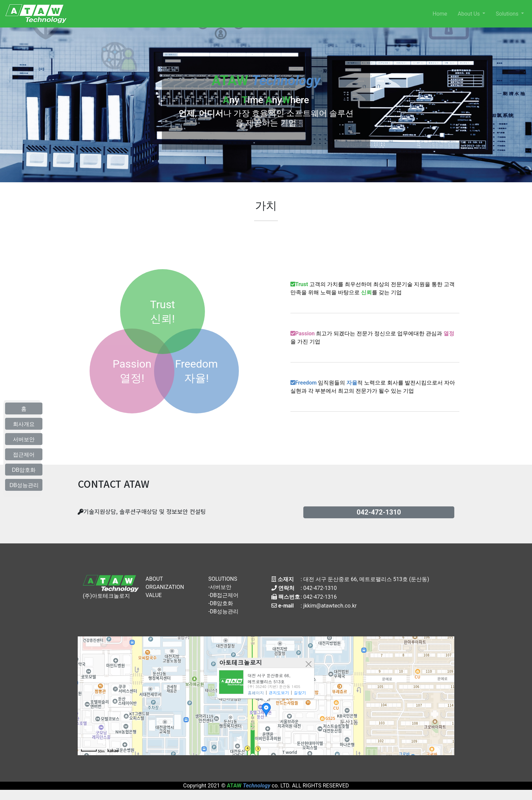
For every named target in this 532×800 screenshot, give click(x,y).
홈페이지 (256, 693)
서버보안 (24, 439)
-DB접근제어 (223, 595)
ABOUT (154, 579)
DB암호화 (24, 470)
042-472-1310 (320, 588)
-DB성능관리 (223, 611)
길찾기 (300, 693)
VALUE (154, 595)
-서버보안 (220, 587)
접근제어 (24, 455)
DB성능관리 (24, 485)
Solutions (508, 14)
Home (440, 14)
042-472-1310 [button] (379, 512)
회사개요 (24, 424)
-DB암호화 (221, 603)
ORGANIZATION (165, 587)
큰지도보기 (279, 693)
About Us (469, 14)
